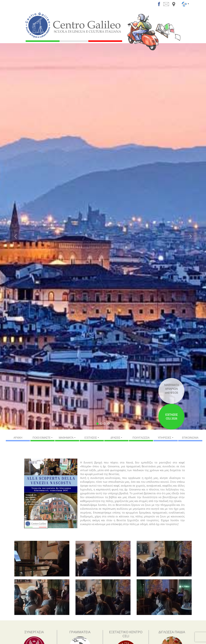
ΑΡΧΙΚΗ (18, 438)
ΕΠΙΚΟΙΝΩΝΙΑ (190, 438)
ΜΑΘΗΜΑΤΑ (66, 438)
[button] (15, 236)
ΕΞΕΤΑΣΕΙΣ (91, 438)
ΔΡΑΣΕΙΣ (115, 438)
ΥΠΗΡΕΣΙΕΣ (165, 438)
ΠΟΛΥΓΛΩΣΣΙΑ (141, 438)
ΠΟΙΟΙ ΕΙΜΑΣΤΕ (42, 438)
